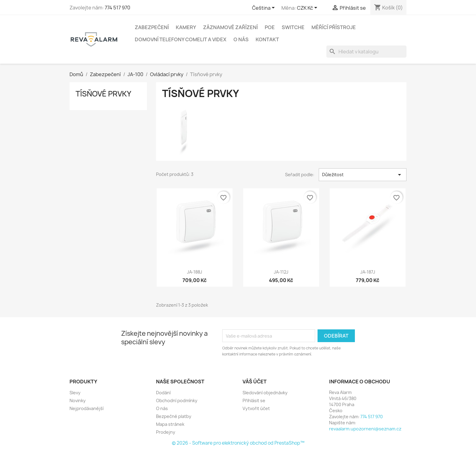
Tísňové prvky (103, 94)
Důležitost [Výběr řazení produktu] (363, 175)
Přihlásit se (254, 401)
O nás (241, 39)
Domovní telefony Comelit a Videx (181, 39)
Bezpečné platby (174, 416)
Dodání (163, 393)
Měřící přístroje (334, 27)
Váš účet (255, 382)
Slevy (75, 393)
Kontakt (267, 39)
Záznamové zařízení (230, 27)
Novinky (78, 401)
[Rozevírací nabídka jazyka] (264, 8)
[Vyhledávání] (366, 52)
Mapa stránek (170, 424)
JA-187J (368, 272)
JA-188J (195, 272)
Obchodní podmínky (177, 401)
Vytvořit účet (256, 408)
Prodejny (166, 432)
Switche (293, 27)
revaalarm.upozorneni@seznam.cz (365, 429)
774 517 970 (117, 8)
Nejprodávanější (87, 408)
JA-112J (281, 272)
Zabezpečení (152, 27)
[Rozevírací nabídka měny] (308, 8)
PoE (270, 27)
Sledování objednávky (265, 393)
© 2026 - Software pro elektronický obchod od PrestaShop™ (238, 443)
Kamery (186, 27)
